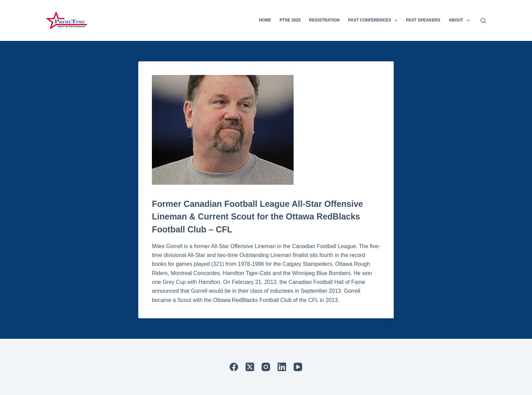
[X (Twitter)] (250, 367)
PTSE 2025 (290, 20)
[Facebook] (234, 367)
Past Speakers (423, 20)
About (460, 20)
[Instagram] (266, 367)
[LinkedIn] (282, 367)
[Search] (483, 21)
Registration (324, 20)
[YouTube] (298, 367)
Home (265, 20)
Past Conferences (374, 20)
